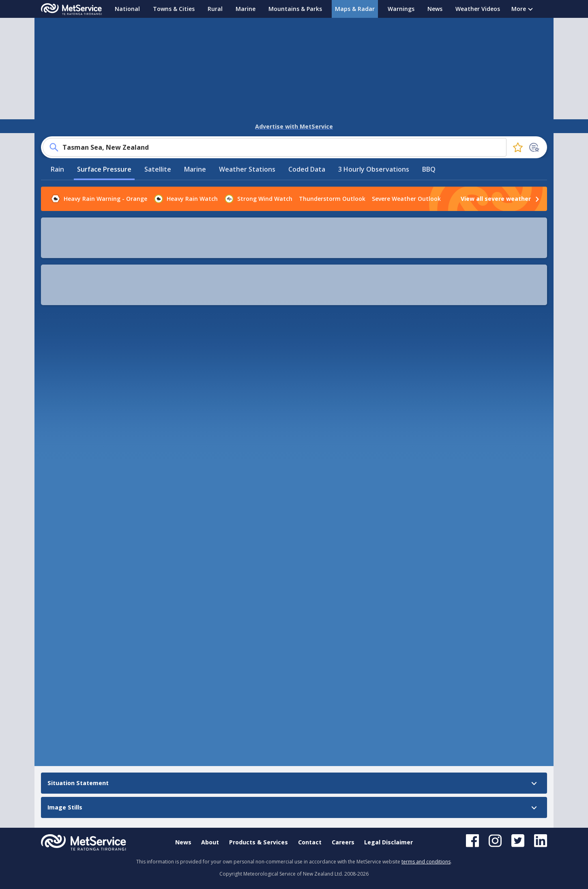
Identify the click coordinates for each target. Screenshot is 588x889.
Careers (343, 842)
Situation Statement (73, 475)
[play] (182, 216)
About (210, 842)
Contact (310, 842)
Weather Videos (478, 9)
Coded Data (307, 155)
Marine (246, 9)
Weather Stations (247, 155)
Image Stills (60, 490)
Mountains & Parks (295, 9)
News (435, 9)
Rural (215, 9)
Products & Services (259, 842)
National (127, 9)
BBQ (429, 155)
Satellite (158, 155)
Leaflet (410, 420)
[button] (408, 216)
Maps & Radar (355, 9)
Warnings (401, 9)
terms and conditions (426, 862)
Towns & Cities (174, 9)
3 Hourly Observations (374, 155)
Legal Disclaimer (388, 842)
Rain (57, 155)
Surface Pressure (104, 155)
